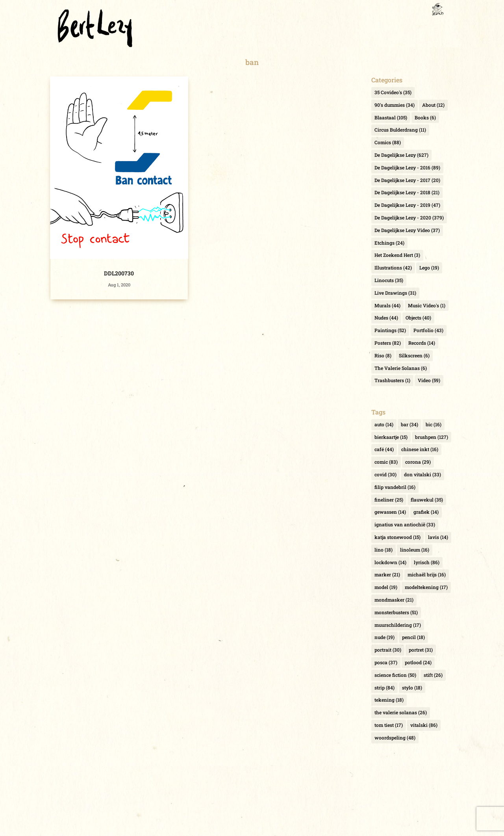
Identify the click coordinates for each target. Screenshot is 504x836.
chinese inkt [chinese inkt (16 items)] (420, 449)
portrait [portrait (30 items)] (388, 650)
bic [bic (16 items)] (434, 424)
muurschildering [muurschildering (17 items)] (398, 625)
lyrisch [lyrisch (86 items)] (427, 562)
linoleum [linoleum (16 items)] (415, 550)
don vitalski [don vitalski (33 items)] (422, 474)
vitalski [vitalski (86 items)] (424, 725)
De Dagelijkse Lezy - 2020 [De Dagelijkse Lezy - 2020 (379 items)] (409, 217)
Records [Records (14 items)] (422, 343)
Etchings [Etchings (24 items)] (389, 243)
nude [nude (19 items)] (384, 637)
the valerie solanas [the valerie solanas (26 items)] (401, 712)
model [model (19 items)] (386, 587)
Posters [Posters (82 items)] (388, 343)
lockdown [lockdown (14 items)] (390, 562)
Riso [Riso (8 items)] (383, 355)
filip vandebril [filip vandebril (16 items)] (395, 487)
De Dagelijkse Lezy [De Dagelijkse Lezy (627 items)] (401, 155)
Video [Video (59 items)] (429, 380)
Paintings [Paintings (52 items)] (390, 330)
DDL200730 (119, 273)
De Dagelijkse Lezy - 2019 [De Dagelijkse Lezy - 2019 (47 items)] (407, 205)
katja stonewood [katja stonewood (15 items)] (397, 537)
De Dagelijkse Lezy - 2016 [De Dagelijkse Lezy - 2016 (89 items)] (407, 167)
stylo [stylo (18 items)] (412, 687)
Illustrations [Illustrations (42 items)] (393, 268)
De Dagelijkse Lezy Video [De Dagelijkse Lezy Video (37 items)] (407, 230)
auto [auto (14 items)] (384, 424)
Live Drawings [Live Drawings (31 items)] (395, 293)
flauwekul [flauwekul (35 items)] (427, 500)
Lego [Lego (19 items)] (429, 268)
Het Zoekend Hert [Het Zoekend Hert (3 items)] (397, 255)
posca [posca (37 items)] (386, 662)
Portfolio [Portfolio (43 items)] (428, 330)
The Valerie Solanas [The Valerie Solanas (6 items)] (401, 368)
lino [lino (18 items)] (384, 550)
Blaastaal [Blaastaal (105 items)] (391, 117)
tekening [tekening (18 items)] (389, 700)
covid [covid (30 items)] (385, 474)
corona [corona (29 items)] (418, 462)
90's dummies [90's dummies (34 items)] (395, 105)
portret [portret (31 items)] (421, 650)
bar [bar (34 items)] (409, 424)
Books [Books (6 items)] (425, 117)
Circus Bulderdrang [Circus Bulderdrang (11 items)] (400, 130)
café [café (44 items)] (384, 449)
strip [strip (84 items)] (384, 687)
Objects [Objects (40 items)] (418, 318)
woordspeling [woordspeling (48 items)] (395, 738)
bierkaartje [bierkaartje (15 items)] (391, 437)
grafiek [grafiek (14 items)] (426, 512)
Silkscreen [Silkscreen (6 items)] (414, 355)
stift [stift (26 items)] (433, 675)
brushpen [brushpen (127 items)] (432, 437)
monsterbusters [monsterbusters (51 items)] (396, 612)
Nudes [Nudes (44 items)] (386, 318)
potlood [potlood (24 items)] (418, 662)
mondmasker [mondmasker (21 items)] (394, 600)
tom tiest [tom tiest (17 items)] (389, 725)
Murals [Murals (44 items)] (387, 305)
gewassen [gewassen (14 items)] (390, 512)
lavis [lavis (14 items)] (438, 537)
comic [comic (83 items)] (386, 462)
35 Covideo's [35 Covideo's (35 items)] (393, 92)
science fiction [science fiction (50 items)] (395, 675)
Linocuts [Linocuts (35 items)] (389, 280)
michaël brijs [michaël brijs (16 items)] (427, 574)
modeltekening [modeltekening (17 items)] (426, 587)
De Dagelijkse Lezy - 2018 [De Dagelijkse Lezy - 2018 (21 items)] (407, 192)
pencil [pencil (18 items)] (413, 637)
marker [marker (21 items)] (387, 574)
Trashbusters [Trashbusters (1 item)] (392, 380)
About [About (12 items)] (433, 105)
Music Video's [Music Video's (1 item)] (427, 305)
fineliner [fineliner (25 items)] (389, 500)
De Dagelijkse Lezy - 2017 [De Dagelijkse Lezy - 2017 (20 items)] (407, 180)
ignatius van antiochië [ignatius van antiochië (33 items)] (405, 524)
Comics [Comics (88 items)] (388, 142)
